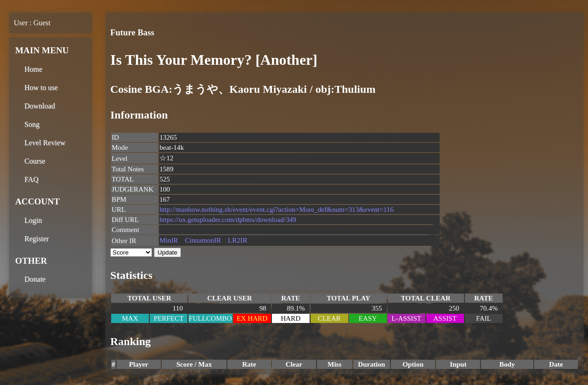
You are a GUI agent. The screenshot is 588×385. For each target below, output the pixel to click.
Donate (35, 279)
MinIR (169, 240)
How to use (41, 88)
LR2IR (237, 240)
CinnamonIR (203, 240)
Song (32, 124)
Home (33, 69)
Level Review (45, 143)
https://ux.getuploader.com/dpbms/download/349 (228, 219)
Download (40, 106)
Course (35, 161)
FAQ (31, 179)
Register (37, 239)
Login (33, 220)
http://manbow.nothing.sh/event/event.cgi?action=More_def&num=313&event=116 (277, 209)
